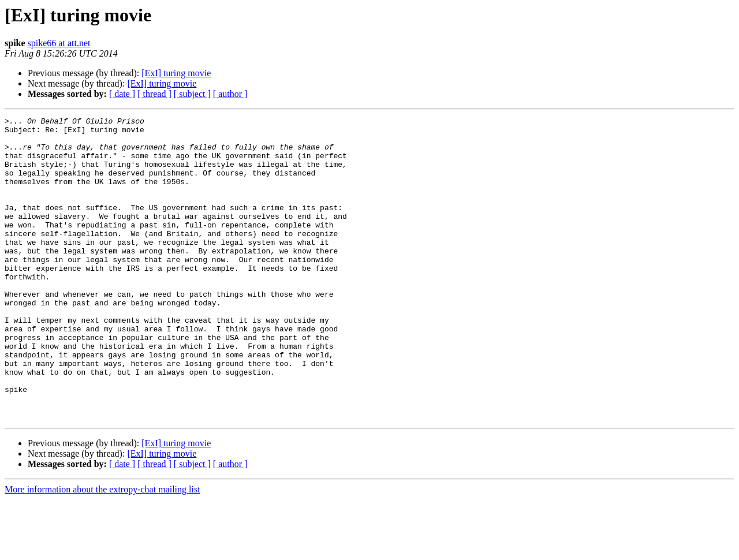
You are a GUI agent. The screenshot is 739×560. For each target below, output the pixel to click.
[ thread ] (154, 94)
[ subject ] (192, 94)
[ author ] (230, 94)
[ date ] (122, 94)
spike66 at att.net (59, 43)
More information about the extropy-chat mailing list (102, 550)
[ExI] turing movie (176, 73)
